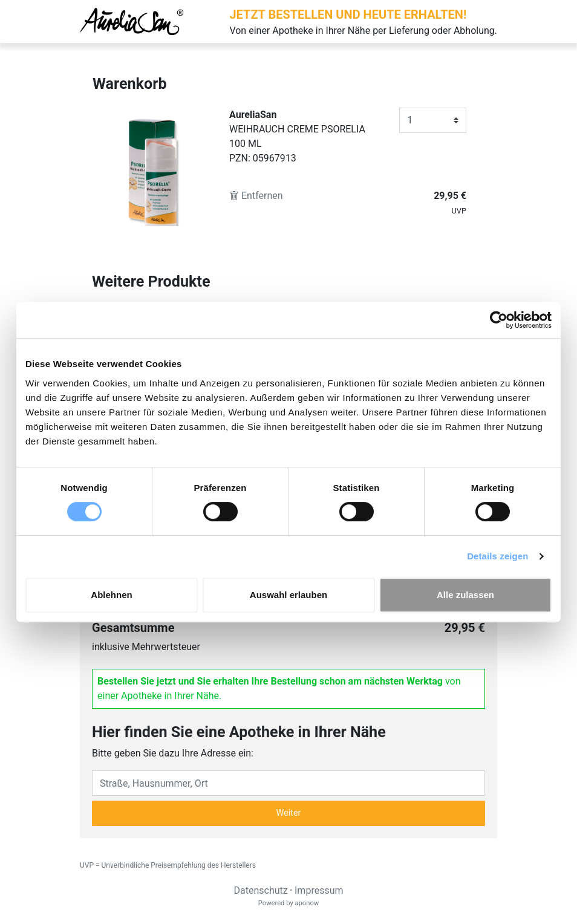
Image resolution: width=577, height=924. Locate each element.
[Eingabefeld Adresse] (288, 783)
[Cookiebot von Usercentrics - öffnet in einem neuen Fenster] (499, 320)
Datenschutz (260, 890)
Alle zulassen (465, 595)
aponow (307, 903)
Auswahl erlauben (288, 595)
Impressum (319, 890)
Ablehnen (111, 595)
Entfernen (256, 196)
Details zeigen (497, 556)
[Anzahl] (433, 120)
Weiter (289, 813)
